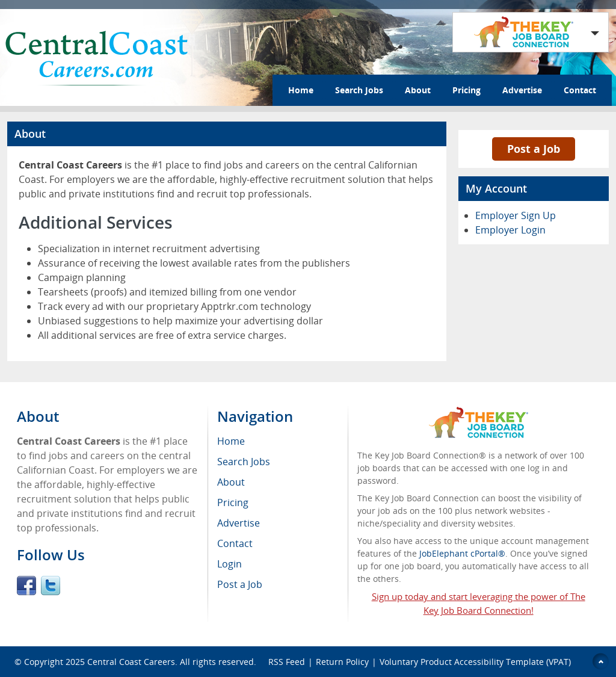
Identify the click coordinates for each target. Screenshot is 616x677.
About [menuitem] (231, 482)
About (418, 90)
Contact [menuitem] (235, 543)
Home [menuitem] (231, 441)
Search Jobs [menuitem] (244, 462)
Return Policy (342, 662)
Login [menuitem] (229, 564)
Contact (580, 90)
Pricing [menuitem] (233, 502)
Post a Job (534, 149)
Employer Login (510, 230)
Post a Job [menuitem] (240, 584)
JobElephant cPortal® (462, 553)
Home (301, 90)
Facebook (26, 586)
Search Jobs (359, 90)
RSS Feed (287, 662)
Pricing (467, 90)
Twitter (51, 586)
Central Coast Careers (131, 662)
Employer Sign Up (516, 215)
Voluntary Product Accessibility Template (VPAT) (475, 662)
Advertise (522, 90)
